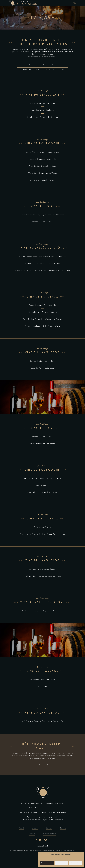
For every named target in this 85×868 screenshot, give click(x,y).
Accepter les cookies (47, 863)
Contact (32, 834)
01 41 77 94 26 (34, 808)
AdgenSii (52, 851)
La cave (63, 829)
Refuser (61, 863)
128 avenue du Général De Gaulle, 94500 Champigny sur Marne (42, 813)
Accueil (22, 829)
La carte (49, 829)
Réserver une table (49, 834)
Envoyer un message (49, 808)
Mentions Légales (42, 846)
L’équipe (35, 829)
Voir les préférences (76, 863)
